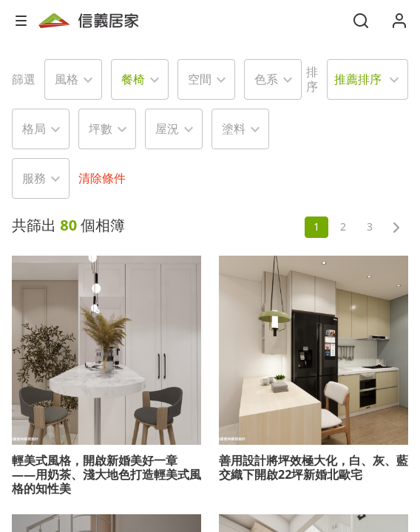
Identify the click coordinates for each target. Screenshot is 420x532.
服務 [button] (34, 178)
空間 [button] (200, 79)
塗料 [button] (234, 129)
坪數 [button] (101, 129)
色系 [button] (266, 79)
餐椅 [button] (133, 79)
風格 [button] (67, 79)
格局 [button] (34, 129)
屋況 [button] (167, 129)
